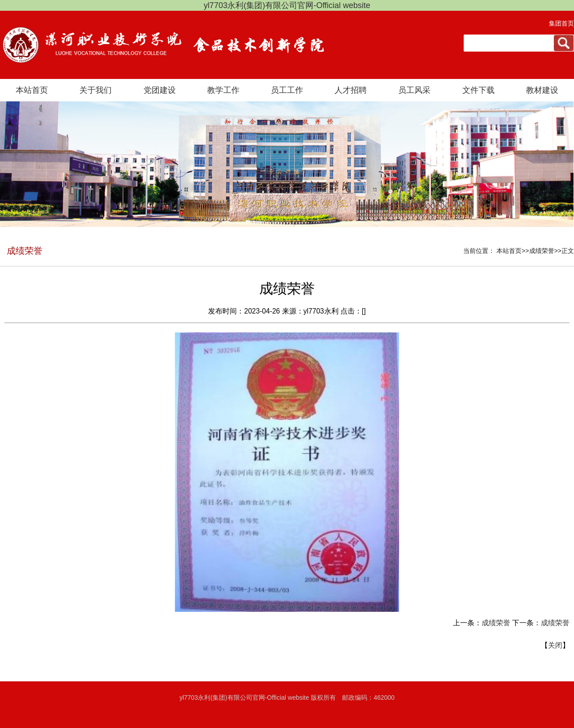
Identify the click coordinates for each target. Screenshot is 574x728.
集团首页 (561, 23)
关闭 (555, 645)
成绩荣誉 (496, 623)
